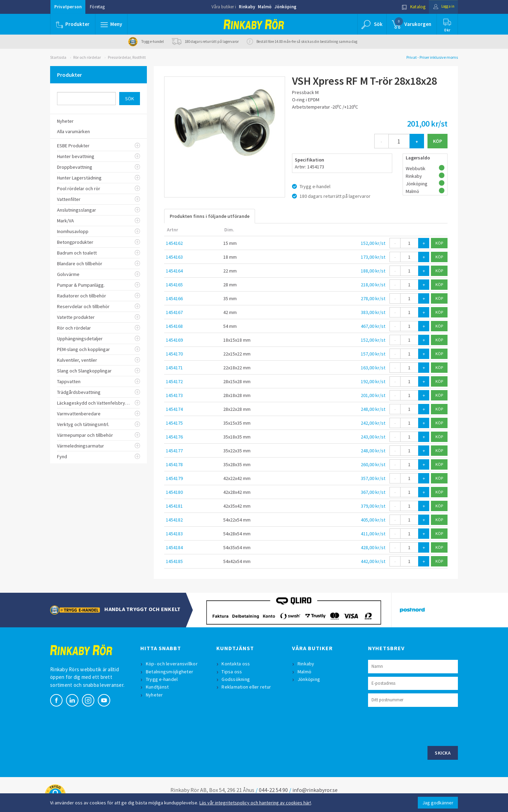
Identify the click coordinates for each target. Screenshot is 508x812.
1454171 (174, 368)
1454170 (174, 354)
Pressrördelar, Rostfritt (127, 57)
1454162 (174, 243)
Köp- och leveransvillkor (172, 664)
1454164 (174, 271)
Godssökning (237, 679)
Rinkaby (247, 7)
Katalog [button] (408, 7)
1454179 (174, 478)
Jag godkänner (438, 803)
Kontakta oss (237, 664)
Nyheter (155, 695)
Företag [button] (97, 7)
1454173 (174, 395)
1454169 (174, 340)
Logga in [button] (441, 7)
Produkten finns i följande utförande (210, 216)
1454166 (174, 298)
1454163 (174, 257)
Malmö (265, 7)
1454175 (174, 423)
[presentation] (421, 726)
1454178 (174, 464)
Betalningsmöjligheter (170, 672)
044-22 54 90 (273, 790)
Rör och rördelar (87, 57)
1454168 (174, 326)
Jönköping (285, 7)
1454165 (174, 285)
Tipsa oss (233, 672)
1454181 (174, 506)
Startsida (58, 57)
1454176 (174, 437)
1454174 (174, 409)
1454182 (174, 520)
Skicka (443, 753)
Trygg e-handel (163, 679)
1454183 (174, 534)
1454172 (174, 381)
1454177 (174, 451)
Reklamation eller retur (247, 687)
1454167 (174, 312)
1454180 (174, 492)
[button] (112, 24)
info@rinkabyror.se (315, 790)
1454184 (174, 547)
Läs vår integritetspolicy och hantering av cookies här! (255, 803)
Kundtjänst (158, 687)
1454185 (174, 561)
